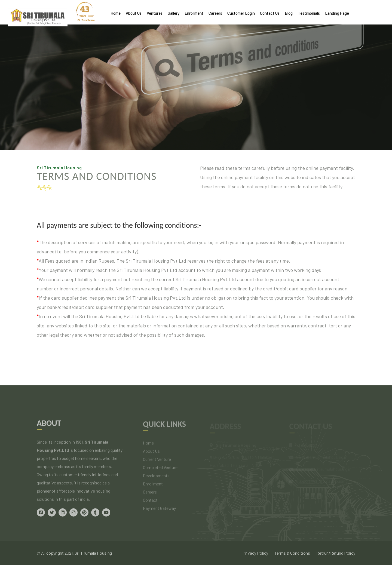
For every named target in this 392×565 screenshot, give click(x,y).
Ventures (155, 13)
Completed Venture (160, 470)
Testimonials (309, 13)
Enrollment (194, 13)
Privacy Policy (255, 553)
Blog (289, 13)
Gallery (174, 13)
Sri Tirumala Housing (93, 553)
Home (116, 13)
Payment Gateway (159, 510)
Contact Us (270, 13)
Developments (156, 478)
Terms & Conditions (292, 553)
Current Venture (157, 461)
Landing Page (337, 13)
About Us (134, 13)
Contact (150, 502)
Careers (215, 13)
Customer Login (241, 13)
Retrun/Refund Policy (336, 553)
